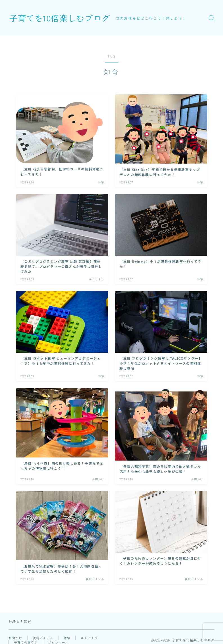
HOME (14, 621)
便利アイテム (43, 638)
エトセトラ (89, 638)
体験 (67, 638)
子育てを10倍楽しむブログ (63, 18)
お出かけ (15, 638)
